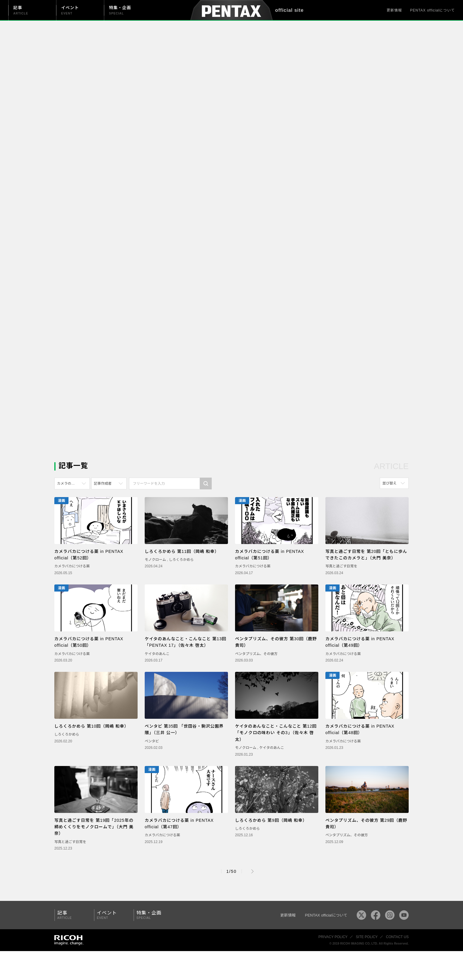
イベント (112, 915)
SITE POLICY (367, 937)
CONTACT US (397, 937)
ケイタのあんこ (157, 654)
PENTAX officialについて (432, 10)
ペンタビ (152, 741)
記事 (72, 915)
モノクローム (156, 560)
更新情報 (394, 10)
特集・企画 (151, 915)
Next (252, 871)
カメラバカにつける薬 (72, 566)
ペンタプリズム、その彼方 (256, 654)
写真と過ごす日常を (341, 566)
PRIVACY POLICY (333, 937)
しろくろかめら (181, 560)
